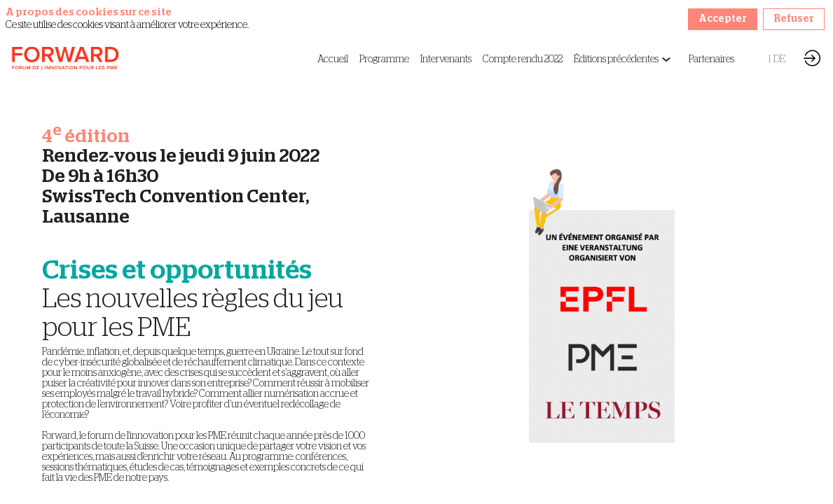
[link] (333, 59)
